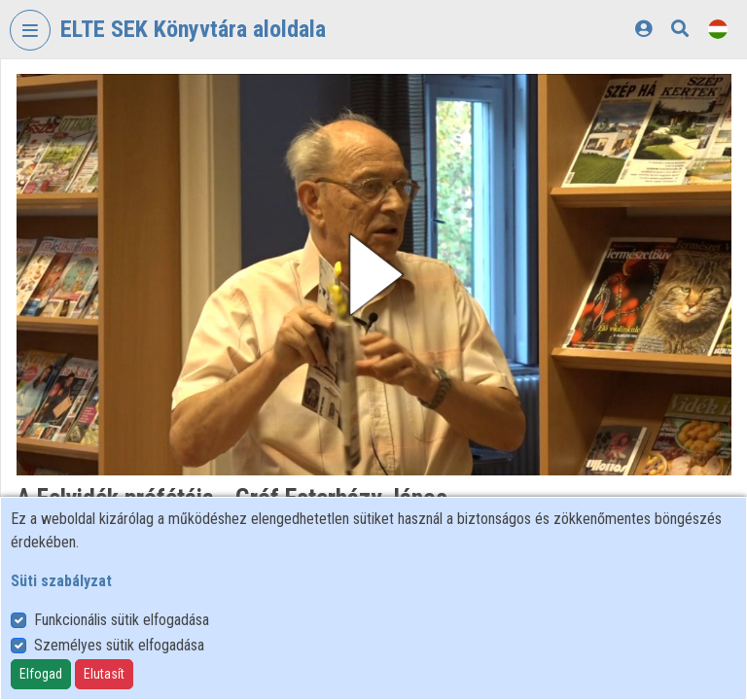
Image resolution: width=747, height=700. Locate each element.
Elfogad (41, 674)
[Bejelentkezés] (643, 29)
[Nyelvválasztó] (718, 29)
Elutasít (104, 674)
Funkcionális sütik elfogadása (122, 620)
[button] (374, 275)
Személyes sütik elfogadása (119, 645)
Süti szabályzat (61, 581)
